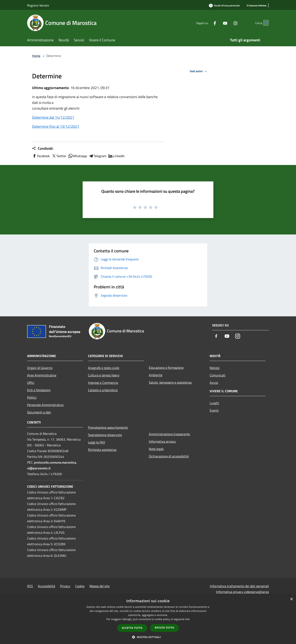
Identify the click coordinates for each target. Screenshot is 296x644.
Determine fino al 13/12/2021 (56, 126)
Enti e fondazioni (39, 390)
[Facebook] (207, 23)
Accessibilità (46, 586)
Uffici (31, 383)
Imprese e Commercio (103, 383)
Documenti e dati (39, 412)
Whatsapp (77, 156)
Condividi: (43, 149)
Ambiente (156, 375)
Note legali (156, 449)
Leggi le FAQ (97, 442)
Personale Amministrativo (45, 405)
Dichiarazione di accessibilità (169, 456)
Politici (32, 397)
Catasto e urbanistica (103, 390)
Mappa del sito (99, 586)
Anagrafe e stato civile (104, 368)
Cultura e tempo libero (104, 375)
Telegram (97, 156)
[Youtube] (217, 23)
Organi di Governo (40, 368)
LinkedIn (116, 156)
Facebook (41, 156)
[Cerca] (264, 23)
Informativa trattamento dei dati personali (239, 586)
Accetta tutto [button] (132, 628)
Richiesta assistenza (102, 450)
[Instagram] (227, 23)
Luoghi (214, 403)
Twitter (59, 156)
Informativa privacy (162, 441)
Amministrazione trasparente (169, 434)
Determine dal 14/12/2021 (53, 117)
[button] (148, 637)
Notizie (215, 368)
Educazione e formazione (166, 368)
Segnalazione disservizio (105, 435)
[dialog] (148, 619)
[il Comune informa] (256, 6)
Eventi (214, 410)
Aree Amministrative (42, 375)
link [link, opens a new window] (188, 619)
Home (36, 56)
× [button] (291, 599)
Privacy (65, 586)
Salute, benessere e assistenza (170, 382)
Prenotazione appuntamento (108, 427)
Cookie (80, 586)
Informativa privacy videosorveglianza (242, 592)
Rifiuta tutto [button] (165, 628)
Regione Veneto (38, 5)
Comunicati (218, 375)
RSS (30, 586)
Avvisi (214, 383)
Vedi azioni (199, 71)
